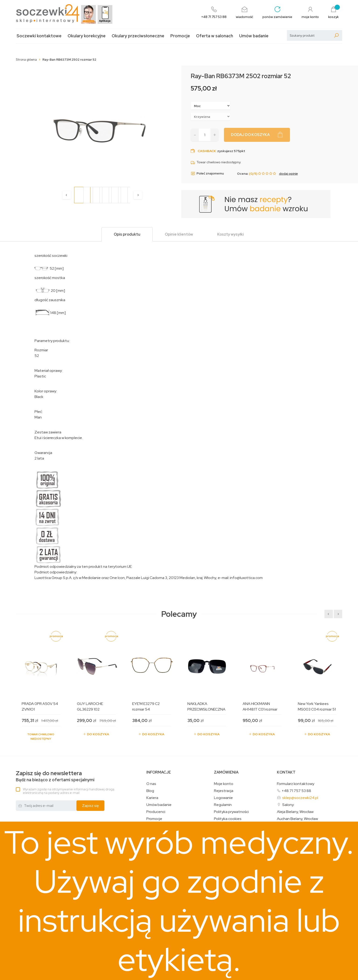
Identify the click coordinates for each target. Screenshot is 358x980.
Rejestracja (224, 791)
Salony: (288, 805)
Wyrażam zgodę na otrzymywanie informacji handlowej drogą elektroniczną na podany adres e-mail (69, 791)
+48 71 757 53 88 (296, 791)
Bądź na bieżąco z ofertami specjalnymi (55, 776)
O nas (151, 784)
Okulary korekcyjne (87, 36)
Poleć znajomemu (207, 174)
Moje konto (224, 784)
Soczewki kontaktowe (39, 36)
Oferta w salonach (215, 36)
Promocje (180, 36)
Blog (150, 791)
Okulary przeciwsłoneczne (138, 36)
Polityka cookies (228, 819)
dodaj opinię (288, 174)
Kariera (152, 798)
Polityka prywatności (231, 812)
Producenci (156, 812)
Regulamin (223, 805)
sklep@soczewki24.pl (300, 798)
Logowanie (223, 798)
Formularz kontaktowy (296, 784)
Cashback (207, 151)
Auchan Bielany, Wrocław (297, 819)
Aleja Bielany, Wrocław (295, 812)
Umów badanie (254, 36)
